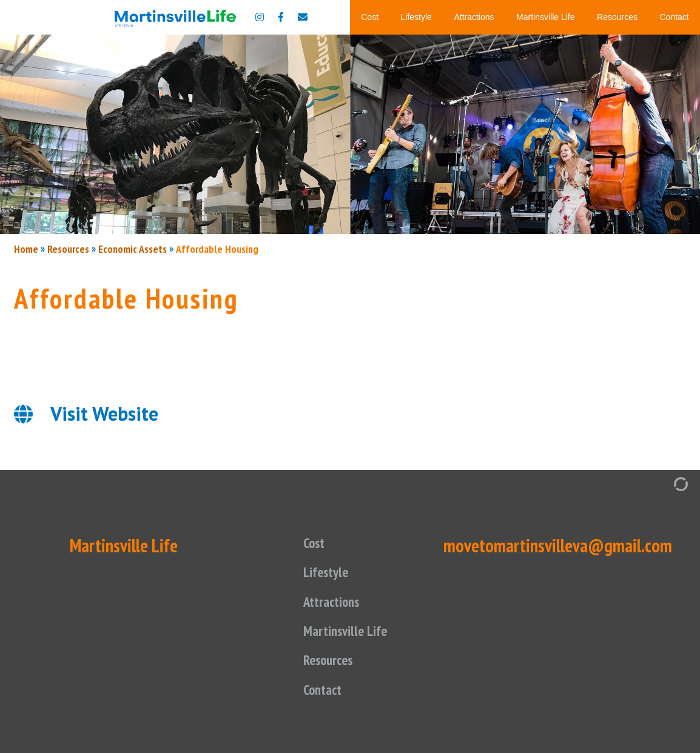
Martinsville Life (545, 17)
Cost (370, 17)
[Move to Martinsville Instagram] (260, 17)
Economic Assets (133, 249)
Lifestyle (416, 17)
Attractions (474, 17)
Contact (674, 17)
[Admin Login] (668, 483)
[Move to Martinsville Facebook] (281, 17)
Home (26, 249)
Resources (617, 17)
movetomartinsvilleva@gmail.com (558, 545)
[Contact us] (303, 17)
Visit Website (104, 413)
